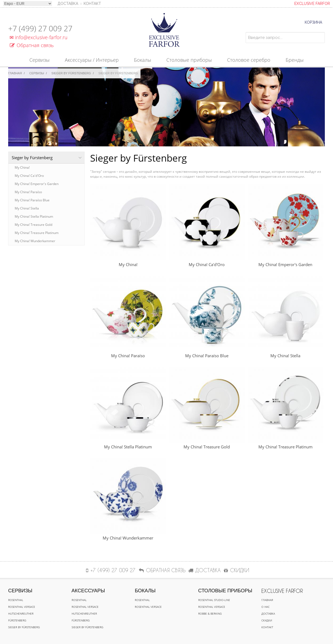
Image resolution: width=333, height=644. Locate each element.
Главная (15, 73)
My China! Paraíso (28, 192)
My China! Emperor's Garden (37, 184)
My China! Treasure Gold (33, 225)
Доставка (268, 614)
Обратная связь (32, 45)
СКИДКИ (236, 570)
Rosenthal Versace (22, 607)
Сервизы (37, 73)
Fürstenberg (17, 620)
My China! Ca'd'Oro (29, 176)
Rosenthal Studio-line (214, 600)
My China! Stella (27, 208)
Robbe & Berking (210, 614)
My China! (22, 167)
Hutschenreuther (21, 614)
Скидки (267, 620)
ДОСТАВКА (204, 570)
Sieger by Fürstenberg (71, 73)
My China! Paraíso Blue (32, 200)
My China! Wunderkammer (35, 241)
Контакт (92, 4)
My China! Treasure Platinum (37, 233)
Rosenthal (16, 600)
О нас (265, 607)
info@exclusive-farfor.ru (38, 37)
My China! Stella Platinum (34, 216)
